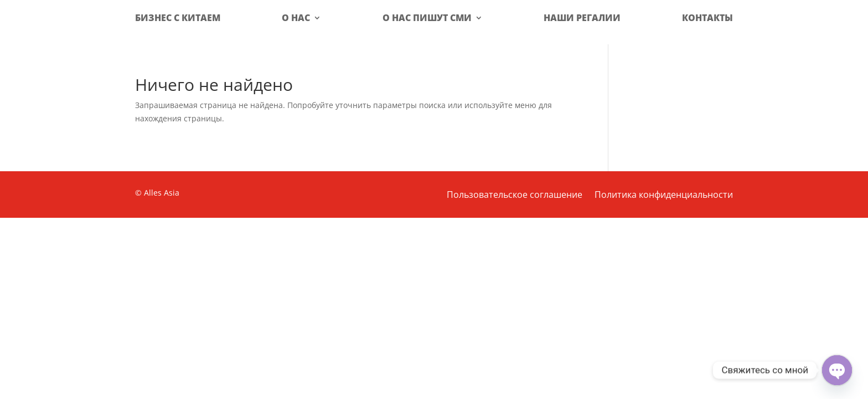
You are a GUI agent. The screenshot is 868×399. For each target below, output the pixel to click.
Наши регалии (582, 18)
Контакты (707, 18)
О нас (296, 18)
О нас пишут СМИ (427, 18)
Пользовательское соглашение (515, 196)
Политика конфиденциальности (664, 196)
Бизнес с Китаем (178, 18)
